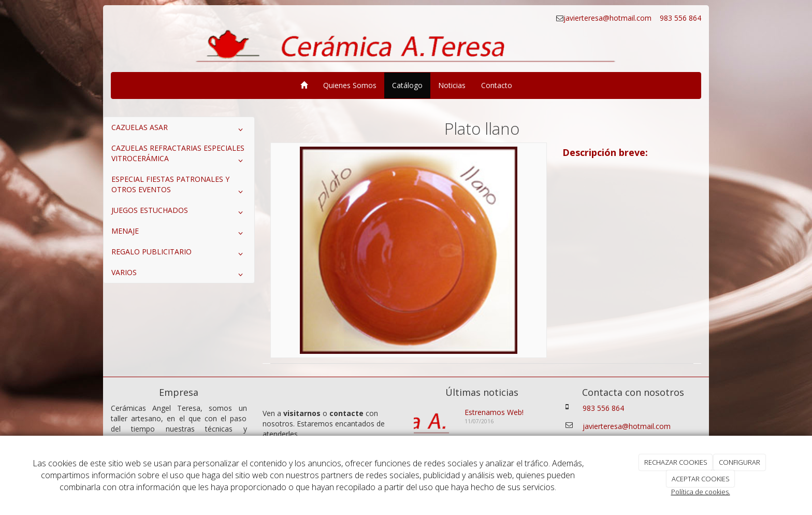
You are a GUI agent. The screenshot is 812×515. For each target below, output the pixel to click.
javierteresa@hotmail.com (608, 18)
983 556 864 (679, 18)
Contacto (497, 85)
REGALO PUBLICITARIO (179, 254)
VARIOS (179, 275)
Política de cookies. (701, 492)
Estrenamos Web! (494, 412)
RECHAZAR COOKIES (676, 462)
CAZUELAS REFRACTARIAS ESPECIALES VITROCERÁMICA (179, 155)
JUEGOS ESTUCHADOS (179, 212)
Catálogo (407, 85)
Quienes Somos (350, 85)
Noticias (452, 85)
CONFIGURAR (740, 462)
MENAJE (179, 233)
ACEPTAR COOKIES (701, 479)
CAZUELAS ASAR (179, 130)
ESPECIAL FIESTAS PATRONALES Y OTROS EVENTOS (179, 187)
